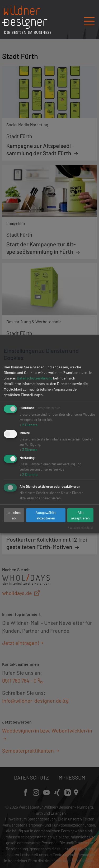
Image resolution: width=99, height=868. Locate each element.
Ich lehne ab (14, 515)
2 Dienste (29, 425)
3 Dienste (28, 450)
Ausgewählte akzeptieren (46, 515)
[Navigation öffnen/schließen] (89, 19)
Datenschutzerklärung (35, 378)
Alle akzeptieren (80, 515)
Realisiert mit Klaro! (80, 527)
